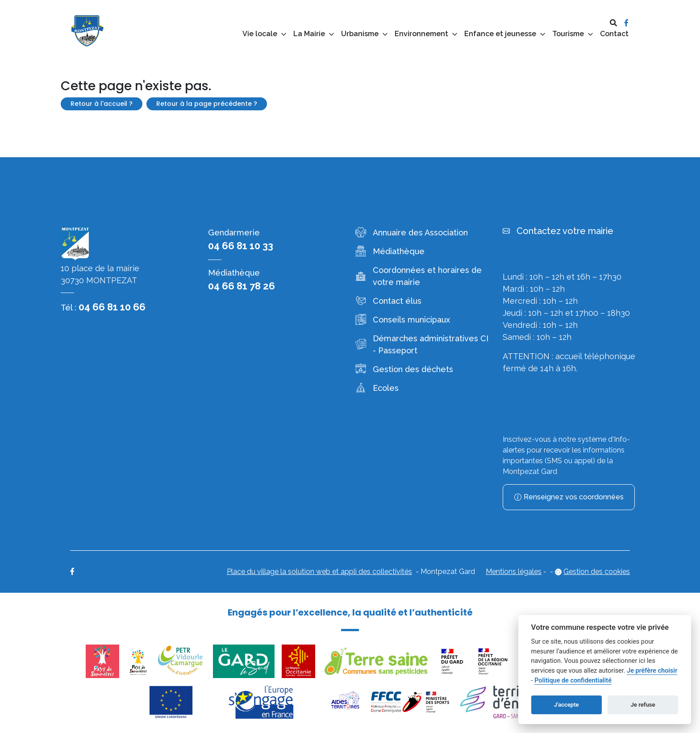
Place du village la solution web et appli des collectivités (319, 572)
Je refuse (643, 705)
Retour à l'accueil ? (102, 104)
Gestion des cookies (597, 572)
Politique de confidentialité (573, 681)
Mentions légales (514, 572)
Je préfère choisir (652, 671)
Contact (614, 34)
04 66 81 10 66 (112, 307)
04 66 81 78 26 (242, 286)
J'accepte (567, 705)
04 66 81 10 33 (241, 246)
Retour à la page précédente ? (207, 104)
